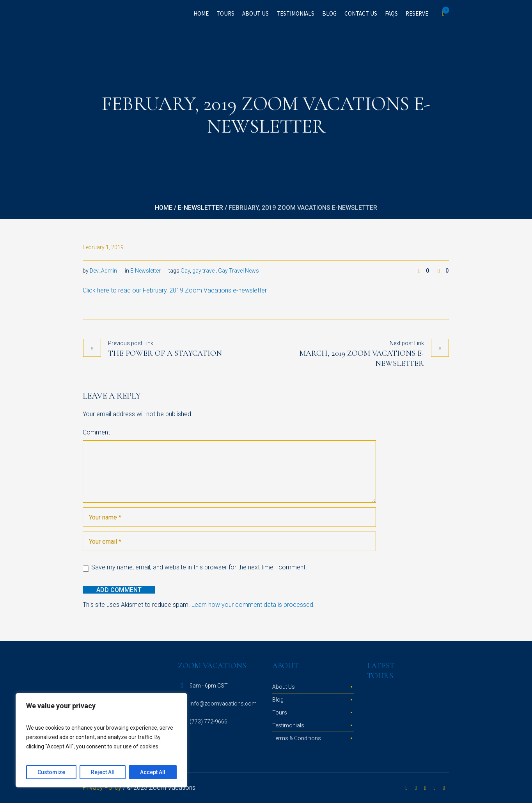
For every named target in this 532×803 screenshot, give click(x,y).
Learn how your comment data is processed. (253, 605)
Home (164, 208)
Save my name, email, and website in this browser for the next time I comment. (199, 567)
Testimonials (288, 725)
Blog (278, 700)
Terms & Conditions (297, 738)
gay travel (204, 271)
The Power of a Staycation (165, 353)
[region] (101, 740)
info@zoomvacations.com (223, 704)
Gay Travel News (239, 271)
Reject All (103, 772)
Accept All (153, 772)
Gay (185, 271)
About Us (284, 687)
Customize (51, 772)
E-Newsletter (200, 208)
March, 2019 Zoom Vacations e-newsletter (362, 358)
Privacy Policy (102, 788)
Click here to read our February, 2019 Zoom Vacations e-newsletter (175, 290)
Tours (280, 713)
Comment (96, 432)
